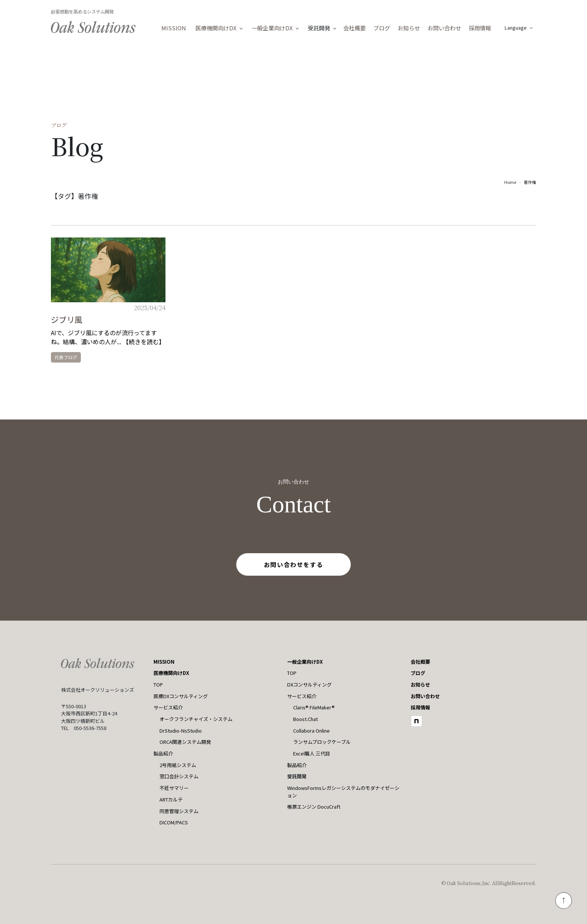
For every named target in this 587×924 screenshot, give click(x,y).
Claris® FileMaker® (314, 707)
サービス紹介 (168, 707)
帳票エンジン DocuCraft (314, 807)
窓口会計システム (179, 776)
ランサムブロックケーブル (322, 742)
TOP (158, 684)
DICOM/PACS (174, 822)
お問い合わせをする (293, 564)
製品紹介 (163, 753)
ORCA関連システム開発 (185, 742)
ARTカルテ (171, 799)
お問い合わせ (444, 28)
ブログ (382, 28)
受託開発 (319, 28)
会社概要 (355, 28)
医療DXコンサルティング (181, 696)
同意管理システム (179, 811)
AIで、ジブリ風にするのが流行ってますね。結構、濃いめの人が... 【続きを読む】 (108, 337)
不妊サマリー (174, 788)
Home (510, 182)
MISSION (174, 28)
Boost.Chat (305, 719)
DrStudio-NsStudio (181, 731)
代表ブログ (66, 357)
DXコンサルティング (309, 684)
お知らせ (409, 28)
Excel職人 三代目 (312, 753)
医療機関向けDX (216, 28)
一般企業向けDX (272, 28)
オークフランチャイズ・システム (196, 719)
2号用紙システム (178, 765)
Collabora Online (311, 731)
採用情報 (480, 28)
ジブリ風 (67, 319)
